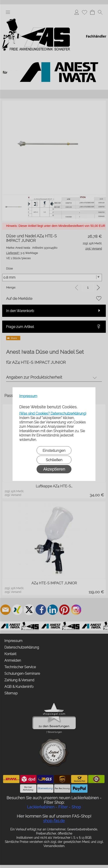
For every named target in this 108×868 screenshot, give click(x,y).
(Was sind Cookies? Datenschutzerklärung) (53, 413)
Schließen (54, 460)
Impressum (28, 396)
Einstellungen (54, 450)
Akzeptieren (54, 469)
